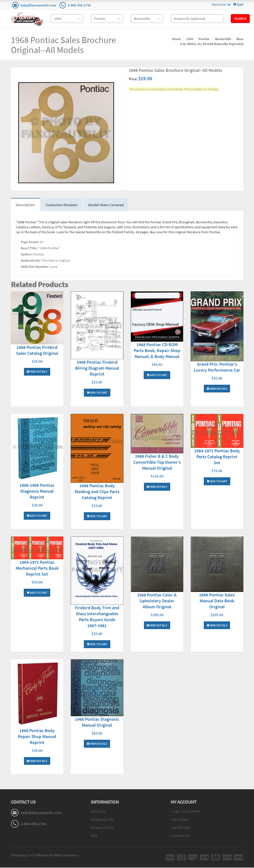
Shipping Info (102, 819)
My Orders (180, 819)
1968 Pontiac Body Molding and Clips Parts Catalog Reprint (97, 492)
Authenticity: (31, 261)
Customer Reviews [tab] (62, 205)
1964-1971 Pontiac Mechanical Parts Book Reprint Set (37, 568)
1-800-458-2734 (79, 5)
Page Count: (30, 242)
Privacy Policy (102, 828)
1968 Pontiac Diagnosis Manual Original (97, 723)
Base (240, 39)
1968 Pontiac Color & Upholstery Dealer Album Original (157, 601)
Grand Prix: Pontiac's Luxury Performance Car (217, 367)
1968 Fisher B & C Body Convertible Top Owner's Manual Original (157, 463)
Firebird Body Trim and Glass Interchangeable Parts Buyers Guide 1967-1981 (97, 617)
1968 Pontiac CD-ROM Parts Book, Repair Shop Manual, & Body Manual (157, 351)
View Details (37, 372)
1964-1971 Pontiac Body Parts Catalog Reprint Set (217, 457)
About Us (98, 811)
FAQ (94, 836)
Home (177, 39)
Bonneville (223, 39)
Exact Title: (29, 248)
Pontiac (204, 39)
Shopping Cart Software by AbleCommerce (45, 855)
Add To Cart (97, 393)
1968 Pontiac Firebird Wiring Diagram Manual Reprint (97, 368)
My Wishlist (181, 828)
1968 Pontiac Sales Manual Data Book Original (217, 601)
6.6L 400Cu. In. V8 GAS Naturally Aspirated (212, 44)
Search (240, 19)
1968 (190, 39)
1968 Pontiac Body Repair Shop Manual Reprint (37, 737)
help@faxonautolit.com (38, 5)
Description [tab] (26, 205)
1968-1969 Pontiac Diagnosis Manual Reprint (37, 492)
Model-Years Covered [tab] (107, 205)
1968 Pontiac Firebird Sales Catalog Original (37, 350)
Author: (27, 255)
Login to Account (186, 811)
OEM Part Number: (35, 267)
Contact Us (181, 836)
